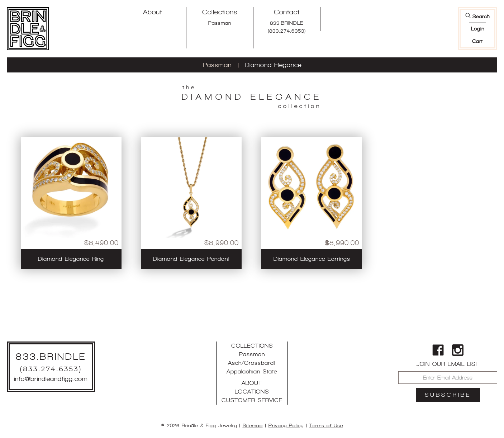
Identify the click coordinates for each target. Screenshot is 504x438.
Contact (287, 12)
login (478, 29)
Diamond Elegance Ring (71, 259)
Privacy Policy (286, 425)
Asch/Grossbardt (252, 363)
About (153, 12)
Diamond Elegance (273, 65)
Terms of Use (326, 425)
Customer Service (252, 400)
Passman (220, 23)
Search (481, 17)
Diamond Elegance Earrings (312, 259)
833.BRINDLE (287, 23)
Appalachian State (252, 371)
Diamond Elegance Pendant (191, 259)
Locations (252, 392)
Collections (220, 12)
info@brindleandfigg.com (51, 379)
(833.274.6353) (287, 31)
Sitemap (253, 425)
